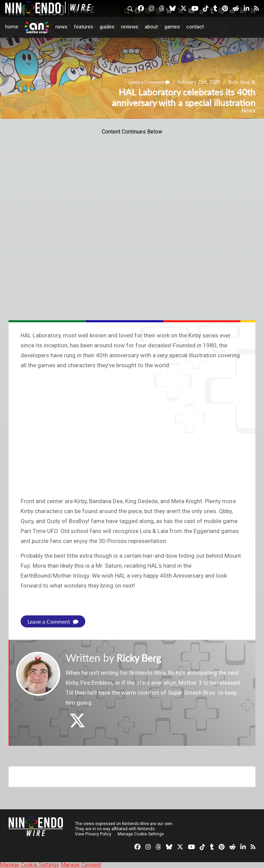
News (61, 27)
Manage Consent (81, 865)
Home (12, 27)
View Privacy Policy (93, 834)
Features (84, 27)
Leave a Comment (146, 82)
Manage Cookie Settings (141, 834)
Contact (195, 27)
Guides (107, 27)
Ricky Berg (238, 82)
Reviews (130, 27)
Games (172, 27)
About (151, 27)
